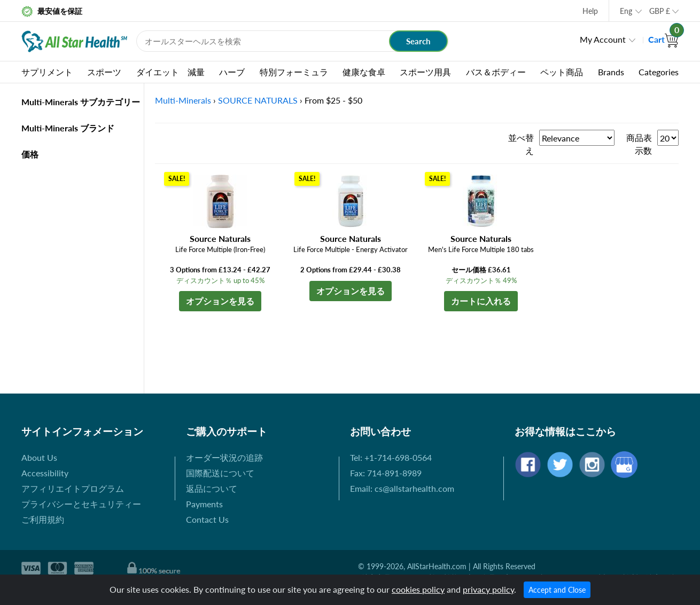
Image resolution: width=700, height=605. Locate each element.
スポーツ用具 (425, 72)
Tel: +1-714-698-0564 (391, 457)
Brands (611, 72)
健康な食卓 (364, 72)
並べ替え (521, 144)
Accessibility (45, 473)
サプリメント (47, 72)
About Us (39, 457)
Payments (204, 504)
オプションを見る (220, 301)
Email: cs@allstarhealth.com (402, 488)
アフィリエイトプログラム (73, 488)
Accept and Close (557, 590)
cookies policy (418, 589)
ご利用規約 (43, 519)
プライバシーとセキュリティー (81, 504)
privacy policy (488, 589)
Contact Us (207, 519)
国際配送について (220, 473)
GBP (660, 11)
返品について (212, 488)
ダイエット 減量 (170, 72)
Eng (626, 11)
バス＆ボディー (496, 72)
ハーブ (232, 72)
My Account (603, 39)
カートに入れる (481, 301)
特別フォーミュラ (294, 72)
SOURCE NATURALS (258, 100)
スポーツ (104, 72)
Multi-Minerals (183, 100)
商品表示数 (639, 144)
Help (590, 11)
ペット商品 (562, 72)
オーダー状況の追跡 (224, 457)
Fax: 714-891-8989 (386, 473)
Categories (659, 72)
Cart (663, 39)
